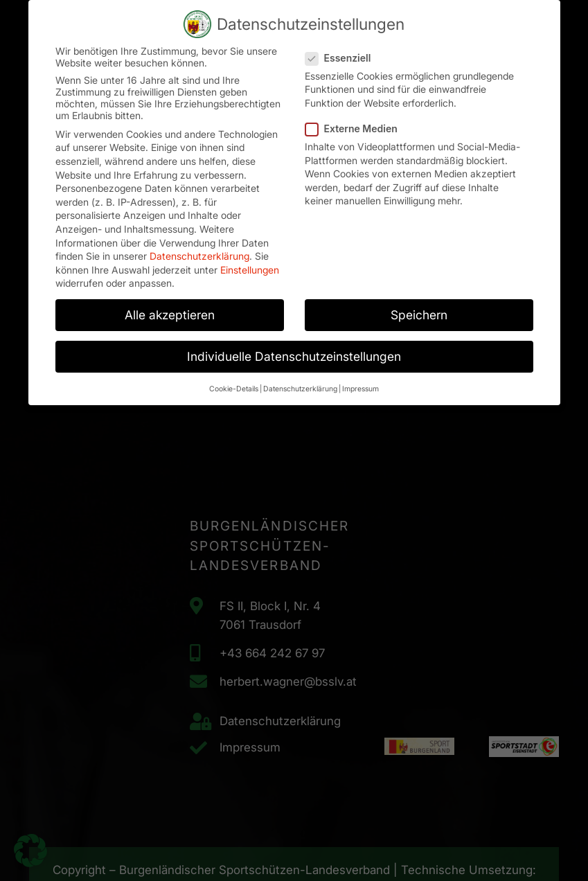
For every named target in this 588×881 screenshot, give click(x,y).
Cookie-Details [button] (234, 386)
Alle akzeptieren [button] (170, 313)
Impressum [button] (360, 386)
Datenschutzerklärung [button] (300, 386)
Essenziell (342, 55)
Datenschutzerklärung (199, 254)
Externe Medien (356, 126)
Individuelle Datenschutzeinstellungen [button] (294, 354)
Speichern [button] (419, 313)
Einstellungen (250, 267)
